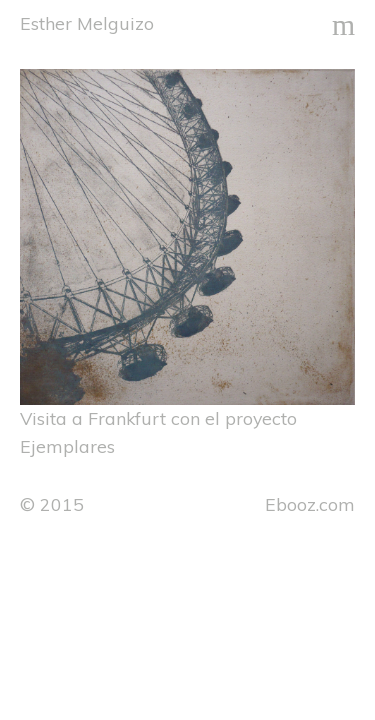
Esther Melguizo (87, 23)
